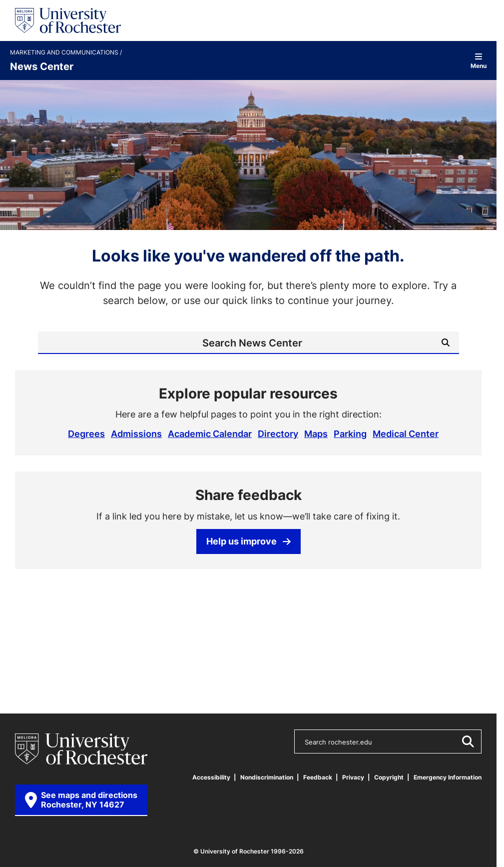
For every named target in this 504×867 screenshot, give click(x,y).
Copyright (389, 777)
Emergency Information (448, 777)
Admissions (136, 433)
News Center (42, 66)
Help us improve (249, 541)
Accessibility (211, 777)
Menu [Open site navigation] (479, 61)
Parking (350, 433)
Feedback (318, 777)
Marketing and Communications (65, 52)
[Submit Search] (446, 342)
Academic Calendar (210, 433)
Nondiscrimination (267, 777)
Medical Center (406, 433)
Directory (278, 433)
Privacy (353, 777)
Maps (316, 433)
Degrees (86, 433)
